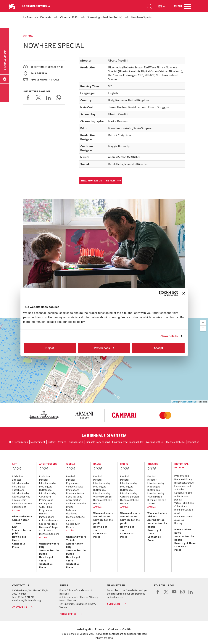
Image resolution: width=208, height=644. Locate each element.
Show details (169, 336)
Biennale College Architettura (49, 529)
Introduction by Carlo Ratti (48, 495)
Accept (158, 348)
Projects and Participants (46, 502)
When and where (22, 516)
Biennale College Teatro (157, 502)
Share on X (38, 98)
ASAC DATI (180, 520)
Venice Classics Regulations (75, 488)
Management (38, 442)
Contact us (193, 442)
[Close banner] (184, 293)
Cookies (113, 629)
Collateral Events (49, 520)
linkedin (191, 594)
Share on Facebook (28, 98)
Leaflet (175, 402)
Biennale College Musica (130, 502)
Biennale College (175, 442)
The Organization (18, 442)
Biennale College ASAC (184, 511)
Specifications (74, 497)
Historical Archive (184, 483)
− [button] (203, 328)
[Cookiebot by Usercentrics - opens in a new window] (162, 293)
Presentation (182, 476)
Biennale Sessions (22, 503)
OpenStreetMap (189, 402)
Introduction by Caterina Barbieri (130, 495)
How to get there (19, 538)
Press (16, 547)
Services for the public (22, 532)
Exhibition (17, 476)
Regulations (73, 483)
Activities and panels (182, 498)
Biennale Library (183, 479)
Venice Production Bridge (76, 505)
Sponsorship (76, 442)
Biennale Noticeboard (98, 442)
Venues (62, 442)
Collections (181, 506)
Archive (16, 510)
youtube (174, 594)
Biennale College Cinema (75, 519)
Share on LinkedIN (48, 98)
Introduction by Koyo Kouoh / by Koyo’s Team (21, 497)
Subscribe (114, 604)
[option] (43, 415)
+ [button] (203, 323)
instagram (182, 594)
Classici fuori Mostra (73, 525)
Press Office (68, 614)
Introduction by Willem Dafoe (156, 495)
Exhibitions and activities (183, 488)
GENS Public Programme (46, 508)
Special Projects (183, 493)
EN (161, 6)
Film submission (75, 493)
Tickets (17, 523)
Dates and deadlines (72, 512)
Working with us (155, 442)
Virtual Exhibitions (184, 503)
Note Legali (84, 629)
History (52, 442)
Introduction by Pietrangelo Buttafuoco (21, 486)
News (178, 533)
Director (17, 480)
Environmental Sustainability (128, 442)
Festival (71, 476)
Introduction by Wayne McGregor (103, 495)
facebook (158, 594)
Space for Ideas (48, 524)
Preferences (104, 348)
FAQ (14, 527)
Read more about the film (98, 181)
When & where (183, 529)
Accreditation (21, 520)
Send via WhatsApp (58, 98)
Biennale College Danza (103, 502)
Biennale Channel (184, 516)
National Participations (47, 515)
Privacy (99, 629)
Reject (50, 348)
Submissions (19, 507)
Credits (127, 629)
